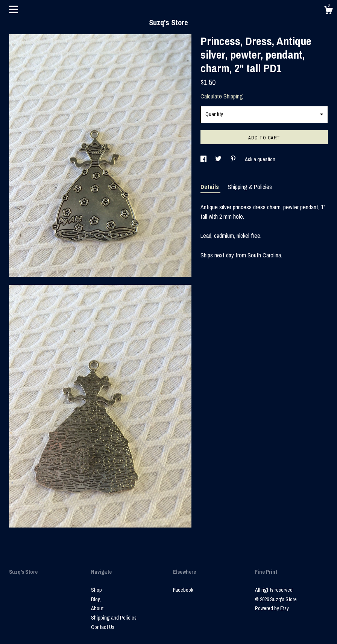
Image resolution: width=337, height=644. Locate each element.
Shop (96, 590)
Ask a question (260, 159)
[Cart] (328, 11)
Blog (96, 599)
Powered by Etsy (272, 608)
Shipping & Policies (250, 187)
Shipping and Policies (114, 618)
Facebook (183, 590)
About (97, 608)
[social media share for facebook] (204, 159)
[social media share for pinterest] (234, 159)
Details (210, 187)
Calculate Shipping (222, 96)
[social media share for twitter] (219, 159)
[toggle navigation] (14, 9)
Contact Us (103, 627)
